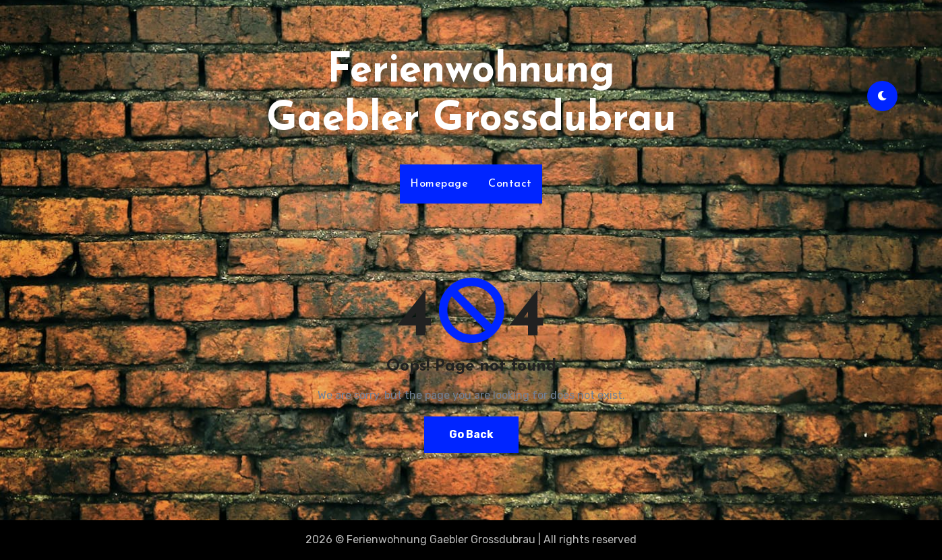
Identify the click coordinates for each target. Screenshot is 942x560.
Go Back (471, 434)
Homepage (439, 184)
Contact (510, 184)
